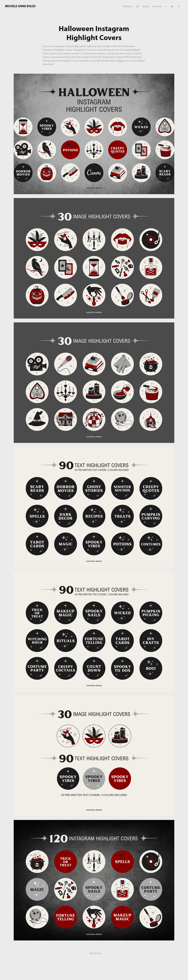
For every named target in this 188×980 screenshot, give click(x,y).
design (146, 6)
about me (157, 6)
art (137, 6)
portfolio (127, 6)
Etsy (121, 61)
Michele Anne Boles (20, 6)
